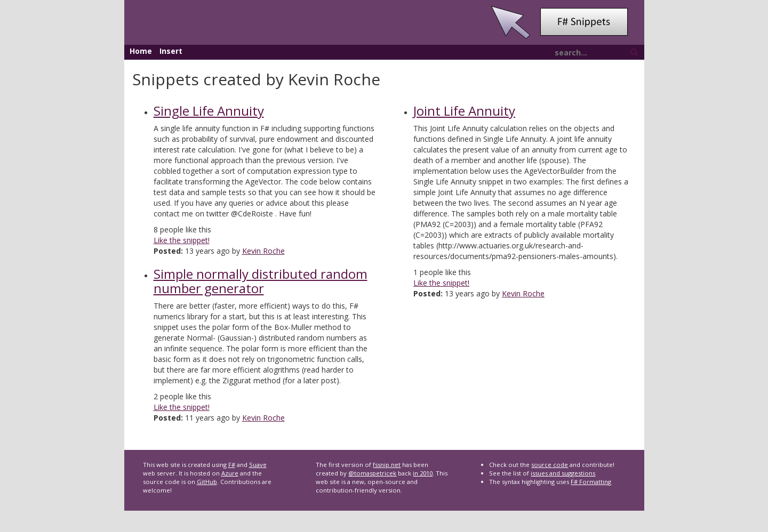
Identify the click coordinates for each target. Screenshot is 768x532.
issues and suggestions (563, 473)
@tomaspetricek (372, 473)
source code (550, 465)
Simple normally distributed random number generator (261, 281)
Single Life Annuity (209, 111)
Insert (171, 51)
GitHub (207, 482)
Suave (258, 465)
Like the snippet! (182, 240)
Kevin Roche (263, 251)
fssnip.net (387, 465)
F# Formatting (591, 482)
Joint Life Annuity (464, 111)
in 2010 (423, 473)
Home (141, 51)
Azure (230, 473)
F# (232, 465)
